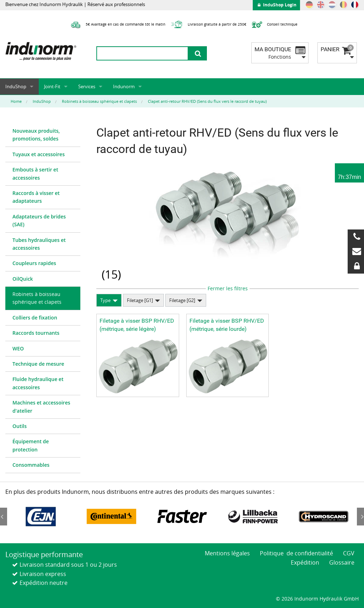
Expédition (305, 562)
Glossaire (342, 562)
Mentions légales (227, 553)
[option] (41, 517)
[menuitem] (43, 135)
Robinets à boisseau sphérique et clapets (37, 298)
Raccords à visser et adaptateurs (36, 197)
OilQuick (23, 279)
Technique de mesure (38, 364)
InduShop (16, 86)
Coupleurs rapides (34, 263)
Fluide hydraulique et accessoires (38, 383)
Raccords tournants (36, 333)
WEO (18, 348)
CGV (349, 553)
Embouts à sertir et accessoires (35, 173)
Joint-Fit (52, 86)
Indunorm (124, 86)
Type (105, 300)
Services (87, 86)
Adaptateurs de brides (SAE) (39, 220)
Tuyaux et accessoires (39, 154)
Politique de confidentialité (296, 553)
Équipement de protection (31, 445)
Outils (20, 426)
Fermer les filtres (228, 288)
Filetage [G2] (182, 300)
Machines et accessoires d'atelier (41, 406)
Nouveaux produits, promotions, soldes (36, 135)
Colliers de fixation (35, 318)
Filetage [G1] (140, 300)
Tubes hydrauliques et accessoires (39, 244)
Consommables (31, 465)
